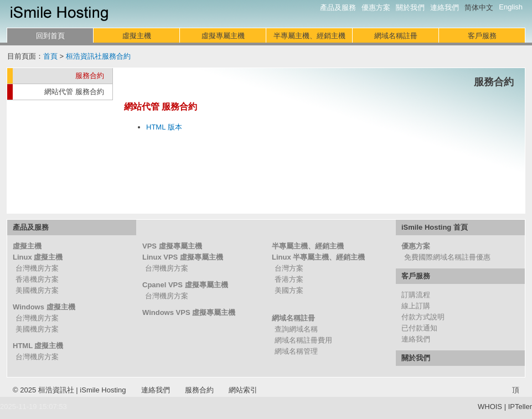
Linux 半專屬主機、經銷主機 (318, 257)
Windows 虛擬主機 (44, 307)
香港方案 (289, 279)
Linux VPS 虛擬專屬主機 (183, 257)
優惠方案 (376, 7)
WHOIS (490, 407)
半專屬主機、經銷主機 (309, 36)
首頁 (50, 56)
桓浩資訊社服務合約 (98, 56)
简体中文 (479, 7)
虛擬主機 (137, 36)
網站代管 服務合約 (74, 92)
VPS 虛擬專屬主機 (172, 246)
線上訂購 (416, 306)
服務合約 (90, 76)
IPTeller (520, 407)
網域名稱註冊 (396, 36)
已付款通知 (419, 328)
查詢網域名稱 (296, 329)
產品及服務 (338, 7)
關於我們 (410, 7)
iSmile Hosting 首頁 (435, 227)
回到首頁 (50, 36)
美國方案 (289, 290)
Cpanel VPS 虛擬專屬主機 (185, 285)
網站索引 (243, 390)
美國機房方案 (37, 290)
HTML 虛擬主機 (38, 346)
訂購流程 (416, 295)
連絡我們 (445, 7)
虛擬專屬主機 (223, 36)
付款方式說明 (423, 317)
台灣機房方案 (37, 268)
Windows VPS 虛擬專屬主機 (189, 312)
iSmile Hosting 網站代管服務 (59, 14)
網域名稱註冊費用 (303, 340)
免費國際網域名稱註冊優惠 (447, 257)
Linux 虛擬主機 (38, 257)
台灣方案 (289, 268)
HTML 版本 (164, 127)
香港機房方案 (37, 279)
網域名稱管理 (296, 351)
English (511, 7)
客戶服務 (482, 36)
